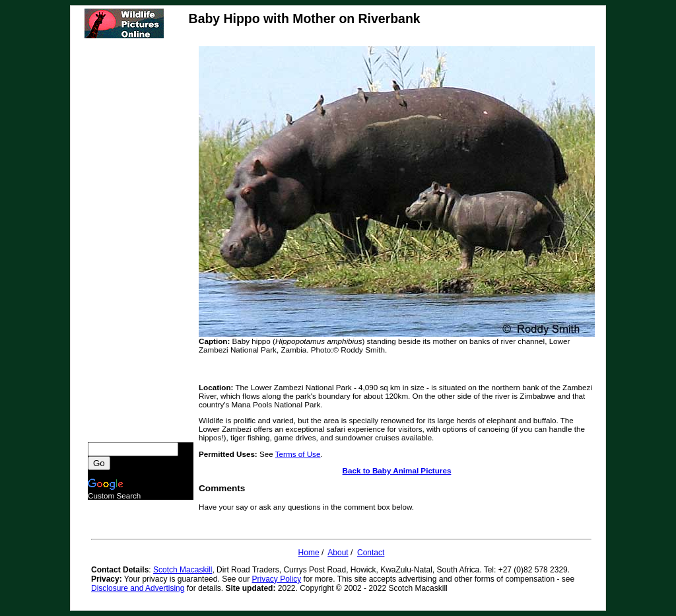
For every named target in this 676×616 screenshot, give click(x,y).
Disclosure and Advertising (138, 588)
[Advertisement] (141, 244)
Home (309, 553)
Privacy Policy (277, 579)
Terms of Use (298, 454)
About (338, 553)
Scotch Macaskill (183, 570)
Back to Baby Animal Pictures (397, 470)
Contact (371, 553)
